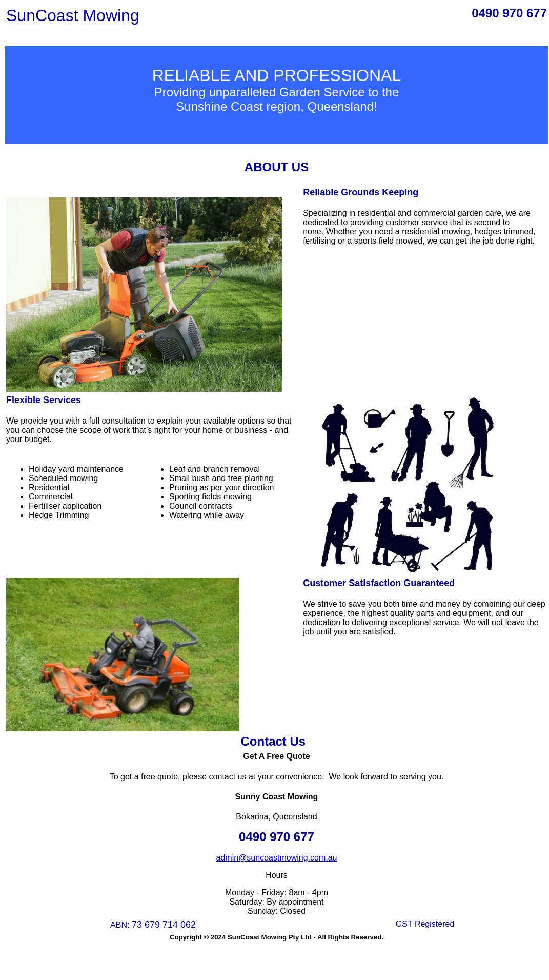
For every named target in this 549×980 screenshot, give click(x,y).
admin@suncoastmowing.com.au (277, 858)
